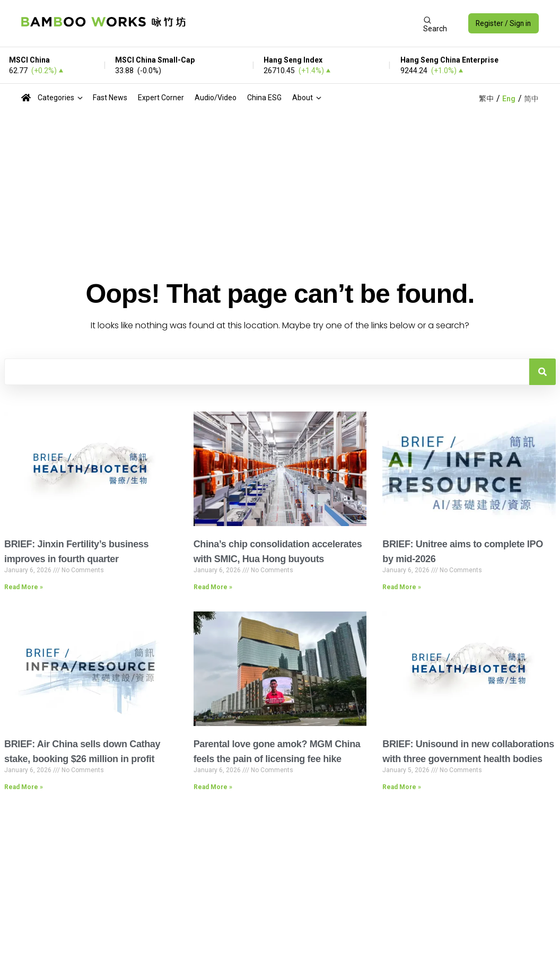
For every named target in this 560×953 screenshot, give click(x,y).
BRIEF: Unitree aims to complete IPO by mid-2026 (462, 552)
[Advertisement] (303, 23)
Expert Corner (161, 98)
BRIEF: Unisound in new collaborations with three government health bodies (468, 751)
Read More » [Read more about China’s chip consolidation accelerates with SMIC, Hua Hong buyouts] (213, 587)
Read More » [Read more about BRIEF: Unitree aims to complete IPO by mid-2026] (402, 587)
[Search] (542, 372)
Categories (56, 98)
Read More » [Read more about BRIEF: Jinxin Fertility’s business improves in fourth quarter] (24, 587)
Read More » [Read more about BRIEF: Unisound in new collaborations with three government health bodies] (402, 787)
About (303, 98)
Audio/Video (216, 98)
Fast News (110, 98)
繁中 (486, 99)
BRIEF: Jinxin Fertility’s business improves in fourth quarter (76, 552)
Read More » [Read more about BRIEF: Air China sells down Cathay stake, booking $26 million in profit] (24, 787)
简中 (531, 99)
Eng (509, 99)
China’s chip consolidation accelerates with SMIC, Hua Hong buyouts (278, 552)
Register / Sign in (502, 23)
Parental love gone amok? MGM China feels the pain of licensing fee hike (277, 751)
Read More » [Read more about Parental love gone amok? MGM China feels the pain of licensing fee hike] (213, 787)
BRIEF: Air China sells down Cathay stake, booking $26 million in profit (82, 751)
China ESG (264, 98)
